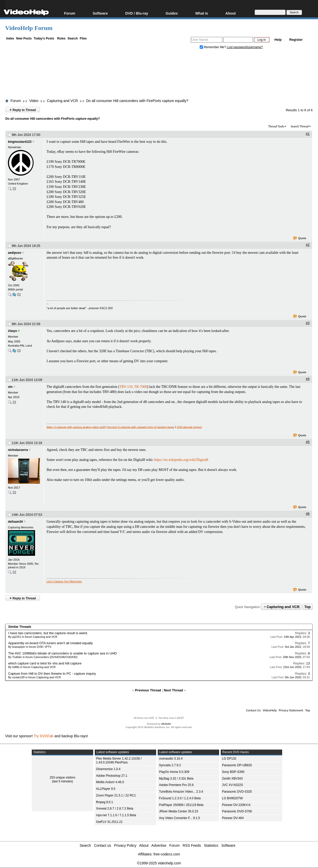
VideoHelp (270, 710)
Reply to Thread (23, 110)
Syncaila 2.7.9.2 (170, 765)
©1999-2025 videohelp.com (159, 863)
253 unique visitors (62, 778)
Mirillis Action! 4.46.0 (110, 782)
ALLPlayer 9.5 (106, 789)
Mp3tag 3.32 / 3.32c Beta (176, 779)
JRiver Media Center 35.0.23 (179, 811)
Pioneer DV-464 (233, 818)
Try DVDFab (44, 736)
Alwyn (12, 331)
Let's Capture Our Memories (64, 581)
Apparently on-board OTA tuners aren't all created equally (50, 643)
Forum (70, 13)
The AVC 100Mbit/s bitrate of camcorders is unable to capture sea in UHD (62, 653)
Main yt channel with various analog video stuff (76, 427)
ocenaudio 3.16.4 (171, 759)
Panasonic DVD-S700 (237, 811)
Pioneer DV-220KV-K (236, 805)
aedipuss (15, 253)
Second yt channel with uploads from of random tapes (141, 427)
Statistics (211, 845)
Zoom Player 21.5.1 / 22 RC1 (116, 795)
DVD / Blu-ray (137, 13)
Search (73, 38)
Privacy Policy (125, 845)
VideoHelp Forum (29, 28)
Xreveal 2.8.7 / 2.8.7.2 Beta (115, 809)
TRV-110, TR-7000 (133, 387)
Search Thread (300, 126)
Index (10, 38)
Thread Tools (276, 126)
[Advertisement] (159, 75)
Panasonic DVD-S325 (237, 792)
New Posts (24, 38)
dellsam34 (15, 522)
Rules (61, 38)
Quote (300, 238)
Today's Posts (44, 38)
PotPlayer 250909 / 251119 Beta (181, 805)
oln (10, 387)
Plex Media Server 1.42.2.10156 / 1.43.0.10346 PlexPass (119, 760)
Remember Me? (213, 47)
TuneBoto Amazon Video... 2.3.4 (181, 792)
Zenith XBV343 (232, 779)
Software (100, 13)
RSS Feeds (192, 845)
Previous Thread (148, 690)
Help (278, 40)
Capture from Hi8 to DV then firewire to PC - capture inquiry (52, 674)
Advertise (159, 845)
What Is (202, 13)
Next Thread (173, 690)
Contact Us (253, 710)
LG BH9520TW (232, 798)
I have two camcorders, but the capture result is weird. (48, 633)
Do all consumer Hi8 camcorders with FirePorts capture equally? (137, 101)
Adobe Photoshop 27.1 (112, 776)
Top (308, 607)
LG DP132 (229, 759)
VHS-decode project (189, 427)
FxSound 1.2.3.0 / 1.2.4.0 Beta (180, 798)
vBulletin (166, 724)
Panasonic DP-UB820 (237, 765)
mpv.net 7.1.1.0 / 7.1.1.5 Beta (116, 815)
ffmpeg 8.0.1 (105, 802)
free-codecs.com (167, 854)
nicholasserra (18, 450)
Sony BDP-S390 (233, 772)
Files (83, 38)
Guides (172, 13)
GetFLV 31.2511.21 (109, 822)
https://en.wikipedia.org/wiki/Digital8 (181, 460)
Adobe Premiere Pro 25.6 (176, 785)
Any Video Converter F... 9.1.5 (179, 818)
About (230, 13)
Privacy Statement (291, 710)
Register (296, 40)
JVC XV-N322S (232, 785)
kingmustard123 (20, 142)
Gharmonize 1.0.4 (108, 769)
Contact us (103, 845)
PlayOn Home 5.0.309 (174, 772)
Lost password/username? (245, 47)
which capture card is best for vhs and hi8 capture (45, 663)
